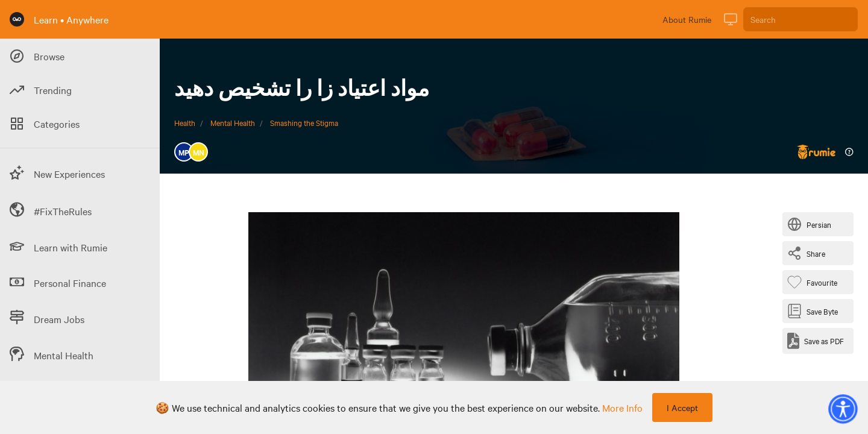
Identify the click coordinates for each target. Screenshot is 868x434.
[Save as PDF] (816, 341)
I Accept (682, 407)
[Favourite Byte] (815, 282)
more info (622, 407)
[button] (843, 409)
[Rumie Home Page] (17, 19)
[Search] (800, 19)
